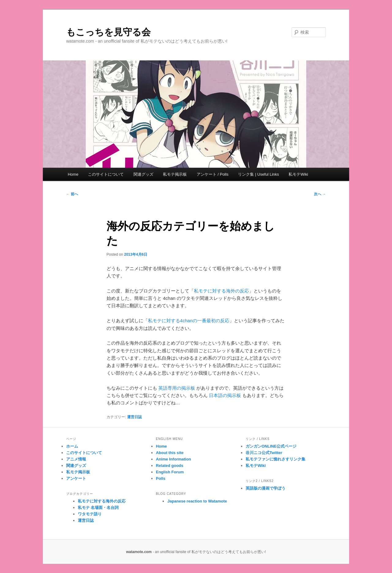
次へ (320, 194)
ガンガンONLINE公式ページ (271, 446)
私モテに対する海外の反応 (221, 291)
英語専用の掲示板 (177, 388)
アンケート (76, 478)
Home (73, 174)
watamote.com (139, 552)
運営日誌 (134, 417)
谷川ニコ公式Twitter (264, 453)
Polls (161, 478)
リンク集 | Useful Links (258, 174)
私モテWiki (298, 174)
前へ (72, 194)
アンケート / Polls (213, 174)
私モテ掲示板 (175, 174)
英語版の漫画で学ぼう (266, 488)
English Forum (170, 472)
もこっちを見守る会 (108, 32)
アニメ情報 (76, 459)
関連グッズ (143, 174)
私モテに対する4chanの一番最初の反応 (189, 321)
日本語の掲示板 (225, 395)
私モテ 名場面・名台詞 (98, 508)
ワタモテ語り (90, 514)
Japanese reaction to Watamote (197, 501)
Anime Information (173, 459)
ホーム (72, 446)
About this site (170, 453)
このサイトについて (106, 174)
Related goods (170, 466)
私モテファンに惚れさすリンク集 (275, 459)
